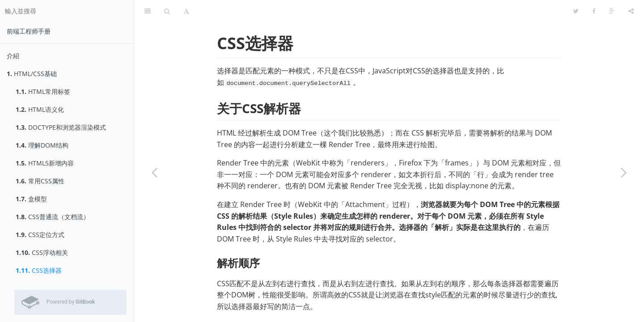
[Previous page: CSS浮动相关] (154, 172)
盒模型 (31, 199)
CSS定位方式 (40, 235)
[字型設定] (186, 11)
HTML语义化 (40, 109)
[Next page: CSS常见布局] (624, 172)
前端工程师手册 (29, 31)
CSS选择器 (39, 270)
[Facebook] (594, 11)
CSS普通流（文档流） (53, 217)
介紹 (13, 56)
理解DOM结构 (42, 145)
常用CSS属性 (40, 181)
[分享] (631, 11)
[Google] (612, 11)
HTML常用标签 (43, 91)
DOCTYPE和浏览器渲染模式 (61, 127)
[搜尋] (167, 11)
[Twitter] (576, 11)
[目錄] (148, 11)
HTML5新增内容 (45, 163)
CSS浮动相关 (42, 252)
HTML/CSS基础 (32, 74)
